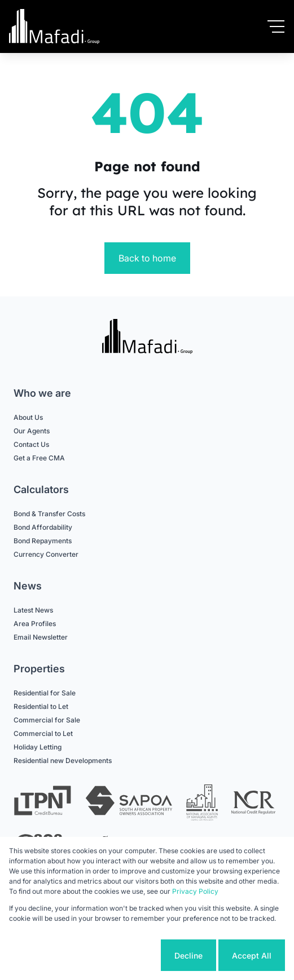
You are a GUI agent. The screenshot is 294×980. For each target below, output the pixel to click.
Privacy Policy (195, 891)
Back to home (147, 258)
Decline (188, 955)
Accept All (252, 955)
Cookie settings (115, 955)
